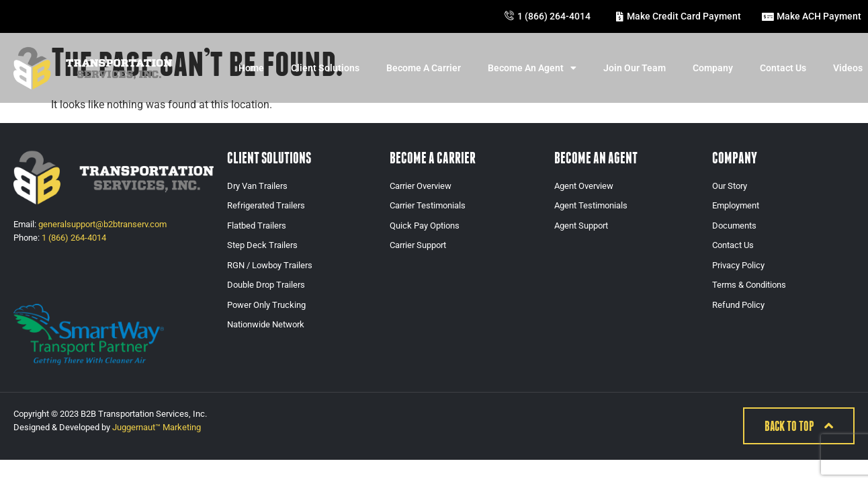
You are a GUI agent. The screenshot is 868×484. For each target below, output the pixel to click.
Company (713, 68)
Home (251, 68)
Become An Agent (532, 68)
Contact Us (783, 68)
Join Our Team (635, 68)
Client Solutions (325, 68)
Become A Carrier (424, 68)
